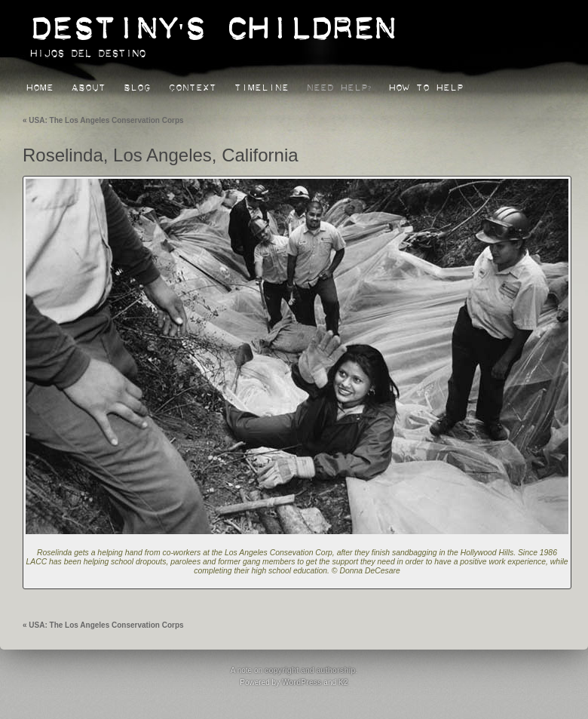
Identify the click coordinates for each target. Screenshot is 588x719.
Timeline (262, 85)
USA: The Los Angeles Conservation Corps (103, 120)
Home (40, 85)
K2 (343, 682)
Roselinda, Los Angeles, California (161, 155)
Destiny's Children (213, 21)
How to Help (426, 85)
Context (193, 85)
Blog (137, 85)
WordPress (302, 682)
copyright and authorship (310, 670)
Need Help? (339, 85)
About (89, 85)
